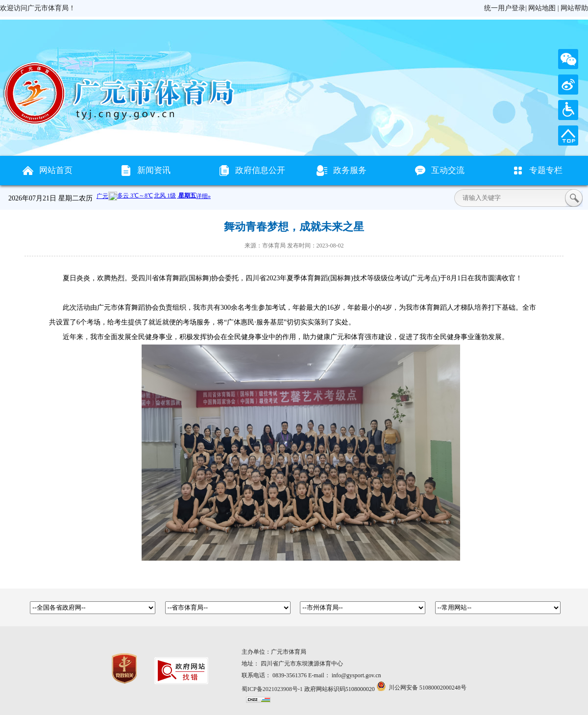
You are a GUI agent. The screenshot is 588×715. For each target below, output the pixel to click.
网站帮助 (574, 8)
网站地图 (542, 8)
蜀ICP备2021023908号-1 (272, 689)
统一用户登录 (505, 8)
